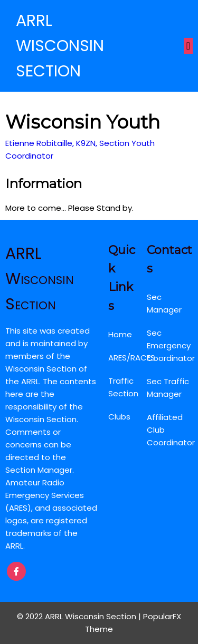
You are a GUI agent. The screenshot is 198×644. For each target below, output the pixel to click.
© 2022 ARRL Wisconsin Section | (80, 616)
